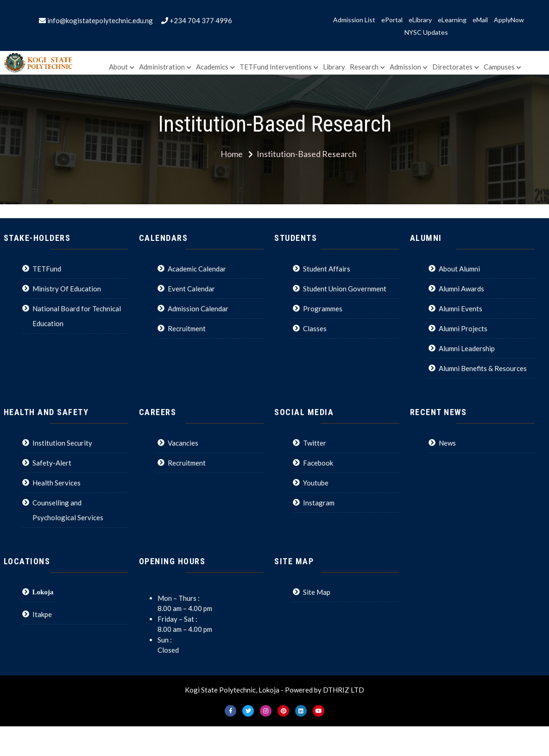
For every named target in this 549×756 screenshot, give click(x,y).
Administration (162, 67)
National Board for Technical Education (77, 316)
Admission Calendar (198, 309)
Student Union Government (345, 289)
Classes (315, 328)
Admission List (354, 20)
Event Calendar (191, 289)
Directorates (452, 67)
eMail (480, 20)
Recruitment (187, 328)
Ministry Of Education (67, 289)
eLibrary (420, 20)
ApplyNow (509, 20)
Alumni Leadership (467, 348)
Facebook (318, 463)
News (447, 443)
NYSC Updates (426, 32)
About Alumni (459, 269)
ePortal (392, 20)
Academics (212, 67)
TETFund (47, 269)
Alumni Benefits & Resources (483, 368)
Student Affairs (327, 269)
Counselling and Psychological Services (68, 510)
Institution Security (62, 443)
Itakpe (42, 614)
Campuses (499, 67)
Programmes (323, 309)
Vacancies (183, 443)
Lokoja (43, 592)
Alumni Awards (461, 289)
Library (334, 67)
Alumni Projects (463, 328)
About (118, 67)
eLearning (452, 20)
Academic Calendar (197, 269)
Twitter (315, 443)
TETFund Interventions (276, 67)
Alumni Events (461, 309)
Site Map (317, 592)
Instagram (319, 503)
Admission (405, 67)
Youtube (316, 483)
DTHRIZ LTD (344, 690)
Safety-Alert (52, 463)
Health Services (57, 483)
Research (364, 67)
